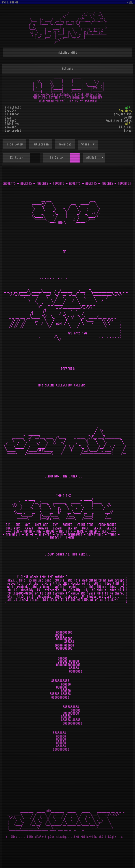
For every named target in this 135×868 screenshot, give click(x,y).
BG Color (17, 158)
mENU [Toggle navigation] (130, 3)
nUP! (129, 108)
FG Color (56, 158)
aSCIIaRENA (10, 2)
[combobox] (94, 158)
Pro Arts (125, 111)
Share (86, 144)
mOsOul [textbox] (91, 158)
